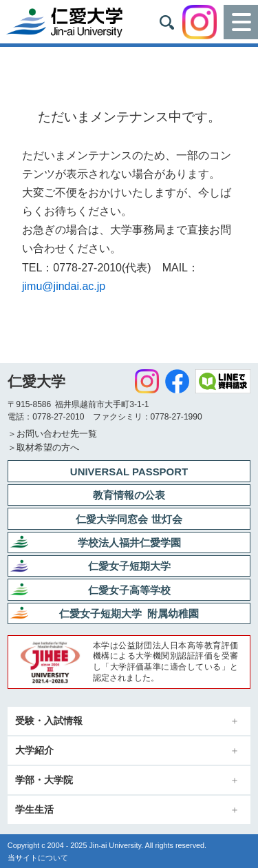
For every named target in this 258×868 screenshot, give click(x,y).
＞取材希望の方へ (43, 447)
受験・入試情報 (49, 721)
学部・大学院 (44, 780)
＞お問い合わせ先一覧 (52, 434)
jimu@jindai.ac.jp (64, 286)
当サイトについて (38, 858)
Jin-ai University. (116, 845)
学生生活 (34, 810)
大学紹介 (34, 751)
